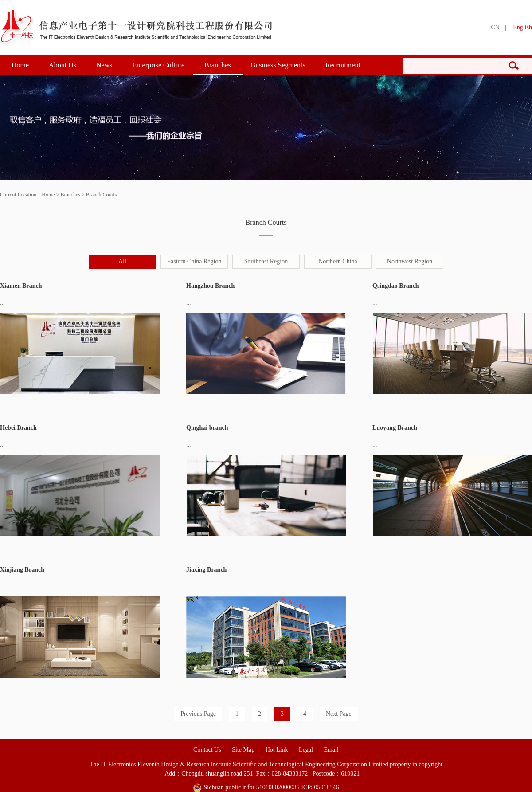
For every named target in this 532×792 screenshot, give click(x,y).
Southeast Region (266, 261)
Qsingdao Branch (396, 286)
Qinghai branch (207, 428)
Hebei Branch (18, 428)
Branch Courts (102, 195)
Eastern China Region (194, 261)
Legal (306, 750)
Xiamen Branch (21, 286)
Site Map (243, 750)
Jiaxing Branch (206, 570)
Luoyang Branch (395, 428)
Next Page (339, 714)
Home (20, 65)
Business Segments (278, 65)
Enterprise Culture (158, 65)
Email (331, 750)
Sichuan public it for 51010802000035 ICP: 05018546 (272, 787)
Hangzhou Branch (210, 286)
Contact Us (207, 750)
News (104, 65)
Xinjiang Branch (22, 570)
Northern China (338, 261)
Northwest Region (410, 261)
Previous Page (198, 714)
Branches (218, 65)
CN (495, 27)
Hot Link (277, 750)
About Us (63, 65)
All (122, 261)
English (522, 27)
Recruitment (343, 65)
